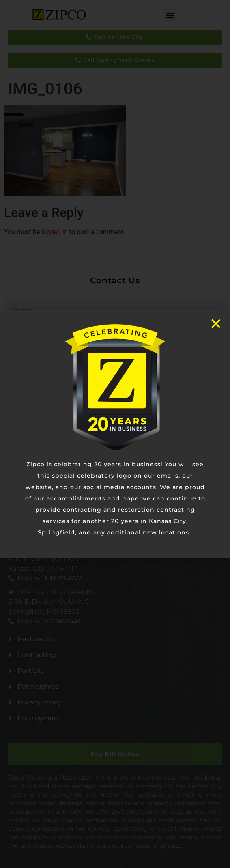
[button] (171, 15)
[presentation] (66, 447)
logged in (55, 232)
